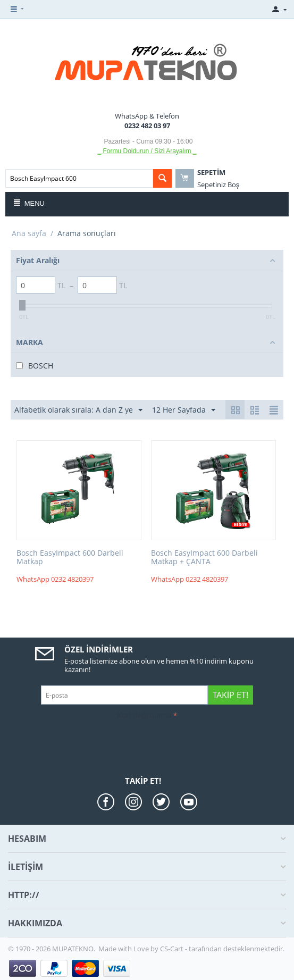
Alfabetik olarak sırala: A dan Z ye (78, 410)
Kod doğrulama (144, 715)
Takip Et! (230, 695)
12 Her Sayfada (184, 410)
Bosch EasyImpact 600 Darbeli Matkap (70, 558)
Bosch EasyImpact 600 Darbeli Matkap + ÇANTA (204, 558)
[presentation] (89, 743)
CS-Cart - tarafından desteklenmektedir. (222, 949)
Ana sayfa (29, 233)
